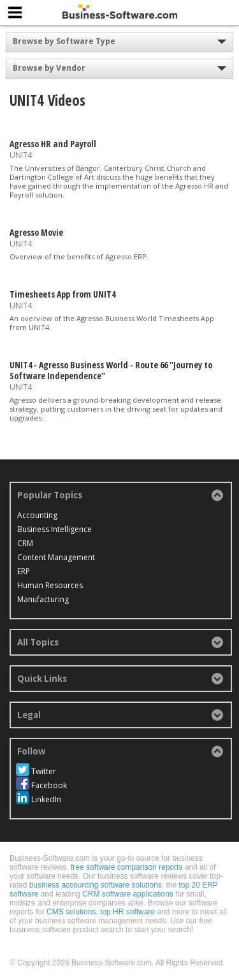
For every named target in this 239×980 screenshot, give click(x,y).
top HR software (127, 912)
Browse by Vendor (49, 68)
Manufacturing (43, 599)
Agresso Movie (36, 232)
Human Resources (50, 585)
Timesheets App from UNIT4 (62, 294)
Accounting (37, 515)
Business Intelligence (54, 529)
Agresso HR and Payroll (53, 144)
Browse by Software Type (64, 41)
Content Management (56, 557)
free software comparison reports (127, 867)
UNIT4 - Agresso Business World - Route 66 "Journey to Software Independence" (111, 370)
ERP (24, 571)
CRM (25, 543)
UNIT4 (21, 155)
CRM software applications (128, 894)
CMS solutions (71, 912)
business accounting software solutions (96, 885)
